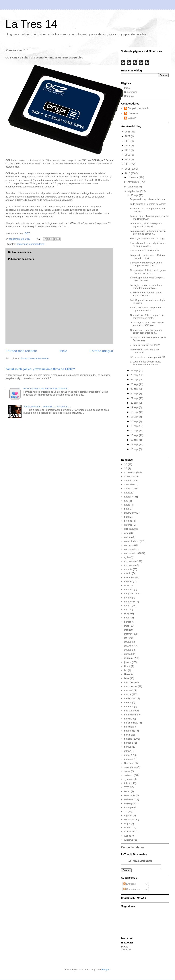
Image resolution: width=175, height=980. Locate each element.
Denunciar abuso (132, 847)
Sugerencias (131, 92)
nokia (127, 735)
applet (127, 493)
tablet (127, 783)
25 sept (135, 389)
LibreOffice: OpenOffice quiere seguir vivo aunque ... (146, 225)
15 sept (135, 426)
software (129, 775)
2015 (128, 155)
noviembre (134, 182)
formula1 (129, 589)
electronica (130, 577)
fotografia (129, 593)
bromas (128, 521)
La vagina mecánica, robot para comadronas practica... (147, 287)
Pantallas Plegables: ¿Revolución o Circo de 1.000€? (40, 369)
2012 (128, 164)
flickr (127, 585)
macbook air (131, 686)
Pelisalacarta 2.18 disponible (145, 251)
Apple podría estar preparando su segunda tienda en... (148, 309)
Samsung (129, 763)
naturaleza (130, 731)
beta (126, 509)
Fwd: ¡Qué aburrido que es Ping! (147, 239)
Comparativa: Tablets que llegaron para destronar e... (148, 272)
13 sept (135, 435)
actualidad (130, 476)
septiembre (134, 191)
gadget (128, 598)
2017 (128, 146)
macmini (129, 690)
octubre (132, 187)
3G (126, 468)
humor (128, 622)
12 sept (135, 440)
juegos (128, 662)
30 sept (135, 195)
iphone (128, 646)
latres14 (132, 118)
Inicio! (127, 88)
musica (128, 727)
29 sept (135, 370)
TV (126, 811)
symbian (129, 779)
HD (126, 614)
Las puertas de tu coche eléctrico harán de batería (147, 257)
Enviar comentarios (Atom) (34, 358)
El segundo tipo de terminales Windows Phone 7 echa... (146, 363)
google (128, 606)
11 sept (135, 444)
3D (126, 464)
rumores (129, 759)
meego (128, 702)
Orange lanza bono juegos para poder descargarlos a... (147, 332)
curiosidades (131, 553)
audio (127, 505)
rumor (127, 755)
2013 (128, 159)
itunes (127, 654)
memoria (129, 707)
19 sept (135, 407)
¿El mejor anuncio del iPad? (145, 345)
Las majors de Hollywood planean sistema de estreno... (148, 232)
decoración (130, 565)
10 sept (135, 449)
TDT (126, 787)
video (127, 828)
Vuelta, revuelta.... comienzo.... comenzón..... (47, 407)
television (129, 799)
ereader (128, 581)
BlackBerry (130, 513)
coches (128, 537)
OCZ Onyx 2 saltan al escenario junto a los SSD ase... (147, 324)
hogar (127, 618)
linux (127, 678)
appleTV (129, 497)
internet (128, 634)
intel (126, 630)
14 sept (135, 431)
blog (126, 517)
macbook (129, 682)
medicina (129, 698)
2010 (128, 173)
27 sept (135, 380)
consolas (129, 545)
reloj (126, 751)
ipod (126, 650)
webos (128, 836)
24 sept (135, 393)
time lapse (130, 803)
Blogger (105, 969)
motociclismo (131, 715)
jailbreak (129, 658)
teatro (127, 791)
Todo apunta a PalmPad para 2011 (148, 204)
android (128, 480)
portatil (128, 747)
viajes (127, 824)
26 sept (135, 384)
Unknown (133, 113)
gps (126, 610)
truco (127, 807)
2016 (128, 150)
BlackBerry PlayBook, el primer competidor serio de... (146, 264)
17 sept (135, 417)
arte (126, 501)
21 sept (135, 398)
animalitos (130, 484)
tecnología (130, 795)
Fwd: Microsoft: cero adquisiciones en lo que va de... (148, 245)
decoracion (130, 561)
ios (126, 638)
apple (127, 488)
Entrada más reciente (21, 351)
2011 (128, 169)
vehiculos (129, 819)
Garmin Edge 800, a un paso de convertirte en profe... (147, 317)
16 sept (135, 421)
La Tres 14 (31, 24)
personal (129, 743)
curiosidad (130, 549)
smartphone (130, 767)
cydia (127, 557)
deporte (128, 569)
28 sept (135, 375)
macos (128, 694)
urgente (128, 815)
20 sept (135, 403)
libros (127, 674)
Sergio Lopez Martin (138, 108)
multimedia (130, 723)
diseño (128, 573)
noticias (128, 739)
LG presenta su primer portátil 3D (147, 357)
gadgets (128, 602)
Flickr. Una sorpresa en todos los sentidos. (46, 389)
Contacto (129, 96)
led (126, 670)
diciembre (133, 177)
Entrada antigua (101, 351)
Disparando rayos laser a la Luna (147, 199)
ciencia (128, 529)
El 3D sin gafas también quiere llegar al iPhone (146, 294)
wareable (129, 832)
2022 (128, 136)
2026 (128, 132)
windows (129, 840)
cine (126, 533)
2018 (128, 141)
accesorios (22, 244)
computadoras (37, 244)
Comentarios (132, 889)
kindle (127, 666)
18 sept (135, 412)
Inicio (63, 351)
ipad (126, 642)
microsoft (129, 711)
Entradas (130, 884)
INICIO (125, 947)
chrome (128, 525)
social (127, 771)
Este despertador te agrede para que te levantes (147, 279)
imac (127, 626)
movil (127, 719)
